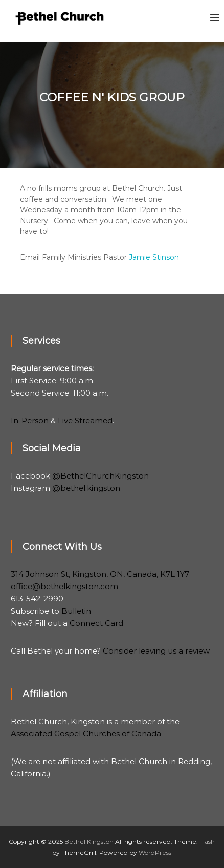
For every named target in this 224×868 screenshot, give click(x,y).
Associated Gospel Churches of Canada (86, 734)
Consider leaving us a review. (157, 651)
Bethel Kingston (89, 842)
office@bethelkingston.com (64, 586)
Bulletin (76, 611)
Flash (207, 842)
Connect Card (96, 623)
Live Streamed (85, 420)
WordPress (155, 852)
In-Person (30, 420)
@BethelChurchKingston (100, 476)
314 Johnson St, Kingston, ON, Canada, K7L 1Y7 (100, 574)
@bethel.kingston (86, 488)
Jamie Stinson (154, 257)
